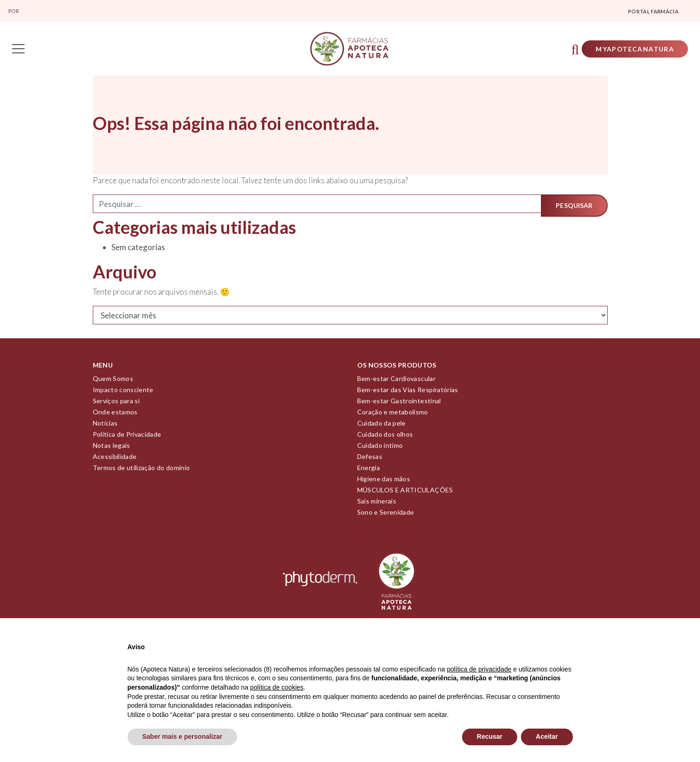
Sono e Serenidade (386, 515)
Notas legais (112, 449)
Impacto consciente (123, 393)
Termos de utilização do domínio (141, 471)
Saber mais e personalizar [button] (183, 736)
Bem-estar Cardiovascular (396, 382)
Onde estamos (115, 415)
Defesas (370, 460)
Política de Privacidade (127, 437)
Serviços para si (116, 404)
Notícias (105, 426)
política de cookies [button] (277, 687)
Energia (369, 471)
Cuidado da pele (382, 426)
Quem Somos (113, 382)
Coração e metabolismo (393, 415)
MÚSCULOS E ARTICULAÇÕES (405, 493)
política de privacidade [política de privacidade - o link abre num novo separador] (479, 669)
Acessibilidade (115, 460)
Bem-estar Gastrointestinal (399, 404)
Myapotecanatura (632, 50)
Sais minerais (377, 504)
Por (14, 11)
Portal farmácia (653, 11)
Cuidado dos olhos (385, 437)
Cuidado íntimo (380, 449)
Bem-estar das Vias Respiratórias (408, 393)
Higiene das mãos (384, 482)
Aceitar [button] (547, 736)
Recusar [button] (490, 736)
